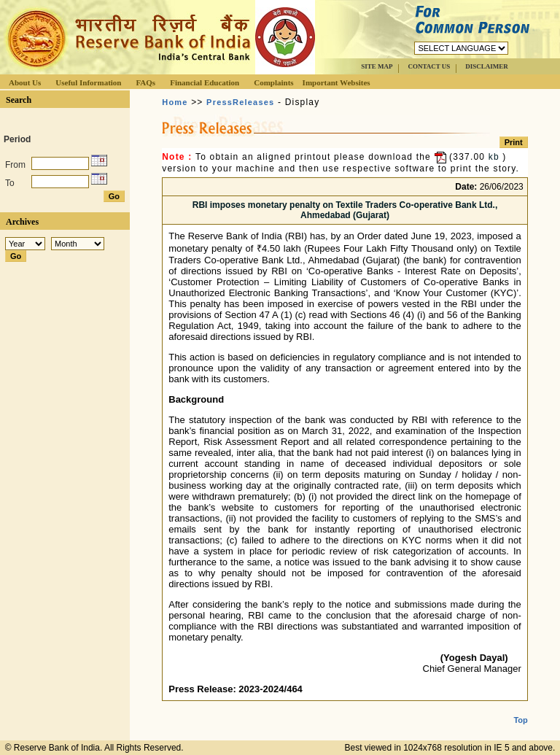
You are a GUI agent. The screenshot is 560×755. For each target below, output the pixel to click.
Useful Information (88, 82)
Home (175, 102)
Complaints (273, 82)
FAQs (145, 82)
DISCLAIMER (487, 66)
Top (520, 708)
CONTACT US (429, 66)
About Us (25, 82)
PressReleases (240, 102)
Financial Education (205, 82)
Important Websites (337, 82)
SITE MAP (377, 66)
